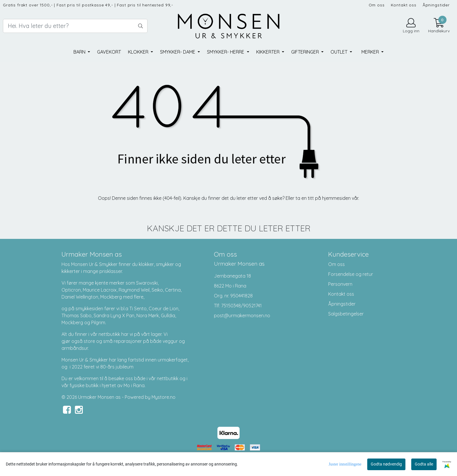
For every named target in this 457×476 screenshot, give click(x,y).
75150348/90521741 (241, 306)
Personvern (340, 284)
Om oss (377, 5)
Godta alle (424, 464)
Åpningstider (436, 5)
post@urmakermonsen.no (242, 315)
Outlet (340, 52)
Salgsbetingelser (346, 314)
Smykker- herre (226, 52)
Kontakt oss (404, 5)
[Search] (75, 26)
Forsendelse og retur (351, 274)
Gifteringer (306, 52)
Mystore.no (164, 397)
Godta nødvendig (386, 464)
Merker (371, 52)
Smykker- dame (178, 52)
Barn (80, 52)
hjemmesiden (336, 198)
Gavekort (109, 52)
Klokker (139, 52)
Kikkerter (268, 52)
